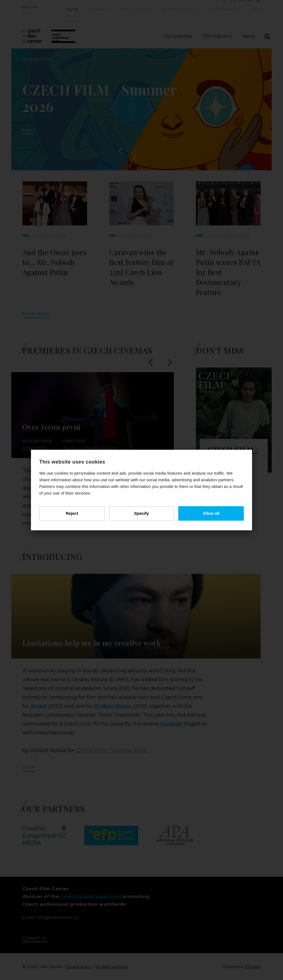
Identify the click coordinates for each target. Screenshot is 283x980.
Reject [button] (72, 513)
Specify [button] (141, 513)
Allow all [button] (211, 513)
